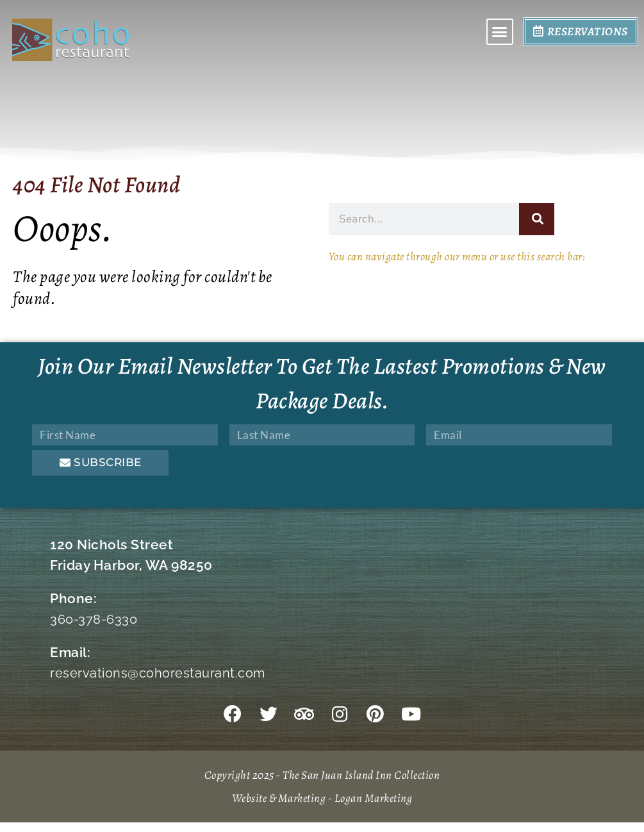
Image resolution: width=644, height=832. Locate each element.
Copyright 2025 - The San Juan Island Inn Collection (322, 784)
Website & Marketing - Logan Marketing (322, 807)
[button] (500, 33)
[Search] (537, 219)
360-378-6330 (95, 619)
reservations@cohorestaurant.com (161, 673)
